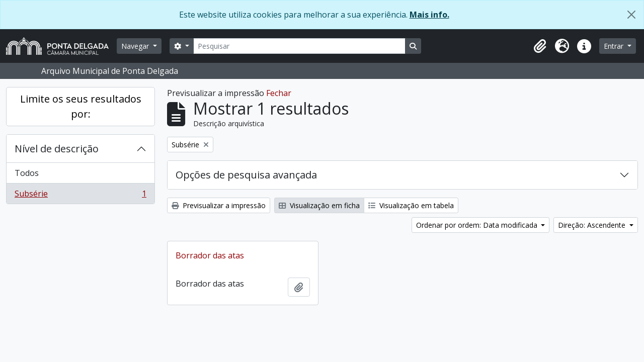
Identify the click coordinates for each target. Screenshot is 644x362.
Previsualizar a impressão (219, 205)
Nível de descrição (57, 149)
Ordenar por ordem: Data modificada (478, 225)
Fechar (279, 93)
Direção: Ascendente (593, 225)
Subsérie (80, 196)
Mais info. (429, 15)
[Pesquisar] (299, 46)
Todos (27, 173)
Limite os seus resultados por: (81, 106)
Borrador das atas (210, 255)
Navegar (136, 46)
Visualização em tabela (411, 205)
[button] (540, 46)
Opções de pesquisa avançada (246, 175)
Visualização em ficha (319, 205)
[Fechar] (631, 15)
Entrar (615, 46)
